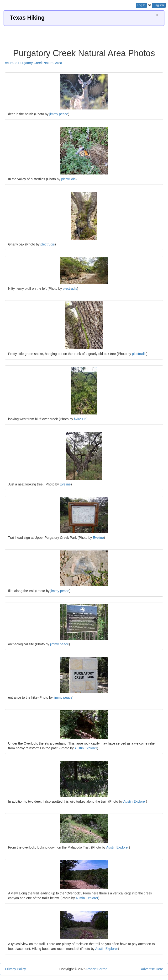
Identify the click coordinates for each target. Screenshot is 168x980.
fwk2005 (80, 419)
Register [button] (159, 5)
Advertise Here (152, 969)
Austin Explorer (86, 748)
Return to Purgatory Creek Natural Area (33, 63)
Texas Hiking (27, 18)
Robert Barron (97, 969)
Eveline (65, 484)
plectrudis (68, 179)
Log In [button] (141, 5)
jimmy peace (59, 114)
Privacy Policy (15, 969)
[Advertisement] (84, 35)
